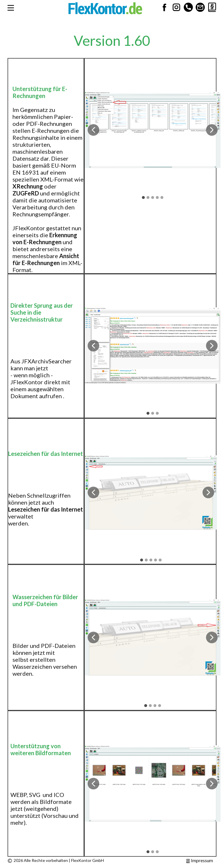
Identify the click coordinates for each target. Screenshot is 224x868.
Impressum (199, 860)
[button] (93, 130)
